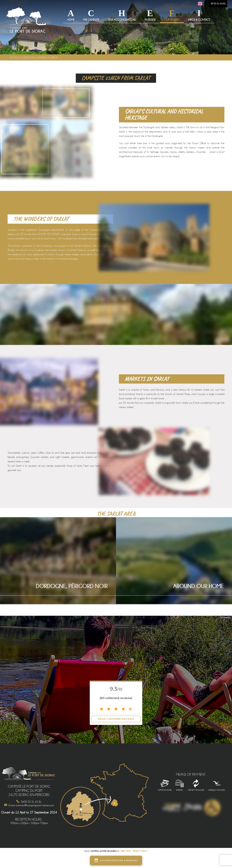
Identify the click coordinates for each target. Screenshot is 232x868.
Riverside (150, 20)
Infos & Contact (199, 20)
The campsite (91, 20)
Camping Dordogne (22, 58)
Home (71, 20)
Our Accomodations (122, 20)
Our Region (172, 20)
